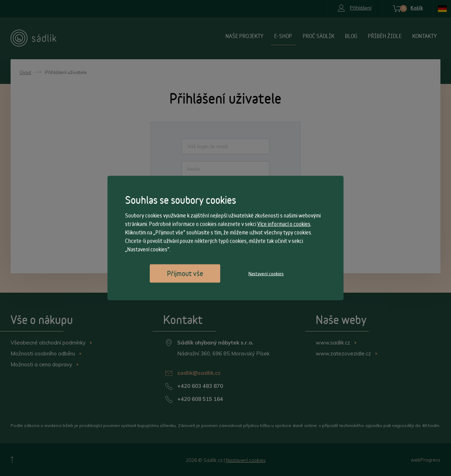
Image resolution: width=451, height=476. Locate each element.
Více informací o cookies (284, 224)
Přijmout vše (185, 273)
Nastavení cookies (266, 274)
